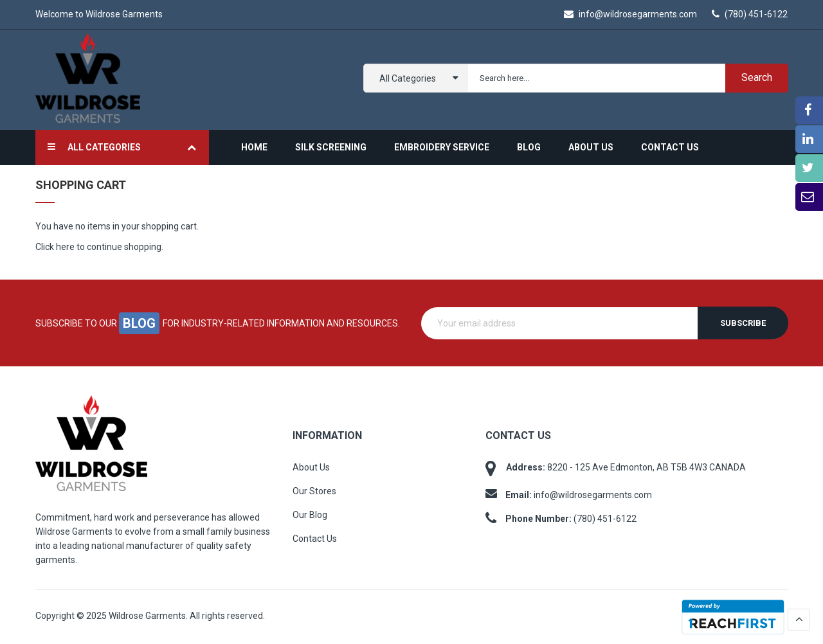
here (65, 247)
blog (139, 323)
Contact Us (315, 539)
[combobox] (625, 78)
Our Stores (314, 491)
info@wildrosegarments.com (630, 14)
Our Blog (310, 515)
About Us (311, 467)
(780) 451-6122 (750, 14)
